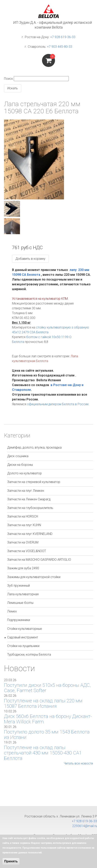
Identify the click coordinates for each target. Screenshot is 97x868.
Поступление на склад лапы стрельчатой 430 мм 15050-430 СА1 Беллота (43, 753)
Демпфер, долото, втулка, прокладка (34, 447)
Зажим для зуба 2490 (23, 568)
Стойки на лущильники (23, 646)
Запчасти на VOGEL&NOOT (27, 551)
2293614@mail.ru (85, 826)
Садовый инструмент (23, 637)
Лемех (12, 611)
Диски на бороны (20, 465)
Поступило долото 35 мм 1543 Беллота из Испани (47, 735)
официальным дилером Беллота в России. (58, 404)
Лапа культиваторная (23, 594)
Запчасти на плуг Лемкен (26, 491)
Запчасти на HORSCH (23, 516)
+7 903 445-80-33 (60, 47)
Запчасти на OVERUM (23, 542)
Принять (11, 861)
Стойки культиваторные (25, 629)
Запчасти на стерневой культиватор (34, 482)
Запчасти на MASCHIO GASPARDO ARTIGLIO (39, 560)
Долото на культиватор (24, 473)
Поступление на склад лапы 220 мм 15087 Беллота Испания (43, 703)
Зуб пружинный (18, 586)
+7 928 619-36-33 (63, 37)
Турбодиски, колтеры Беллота (29, 654)
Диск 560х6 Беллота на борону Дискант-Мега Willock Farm (48, 719)
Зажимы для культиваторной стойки (34, 577)
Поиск (8, 79)
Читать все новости (78, 763)
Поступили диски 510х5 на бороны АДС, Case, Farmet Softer (47, 688)
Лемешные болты (20, 603)
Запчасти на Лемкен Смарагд (29, 499)
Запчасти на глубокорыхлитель (30, 508)
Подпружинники (19, 620)
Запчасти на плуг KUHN (24, 525)
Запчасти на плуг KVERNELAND (30, 534)
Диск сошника (18, 456)
